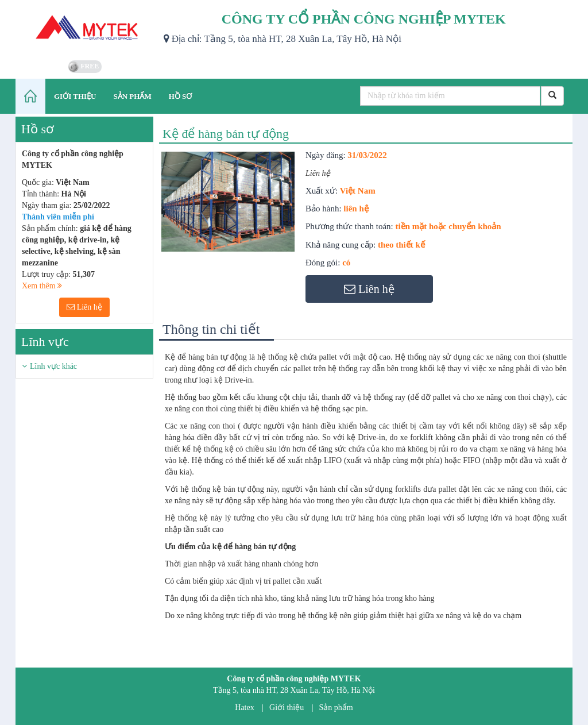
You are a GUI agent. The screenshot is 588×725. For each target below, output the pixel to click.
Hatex (244, 707)
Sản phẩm (336, 707)
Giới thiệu (287, 707)
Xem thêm (42, 286)
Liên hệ (84, 307)
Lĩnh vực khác (53, 366)
